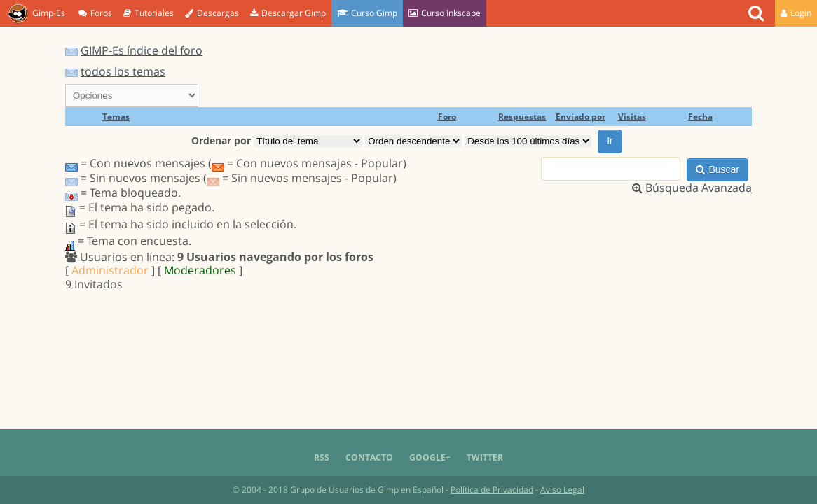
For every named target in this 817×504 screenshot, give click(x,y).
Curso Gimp (367, 13)
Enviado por (581, 117)
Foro (447, 117)
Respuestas (522, 117)
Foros (95, 13)
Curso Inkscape (445, 13)
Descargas (212, 13)
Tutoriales (149, 13)
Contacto (369, 457)
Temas (116, 117)
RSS (322, 457)
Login (796, 13)
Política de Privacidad (492, 490)
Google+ (430, 457)
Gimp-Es (36, 14)
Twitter (485, 457)
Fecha (700, 117)
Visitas (632, 117)
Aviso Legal (562, 490)
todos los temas (123, 71)
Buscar (718, 169)
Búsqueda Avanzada (699, 188)
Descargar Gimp (288, 13)
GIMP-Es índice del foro (142, 50)
